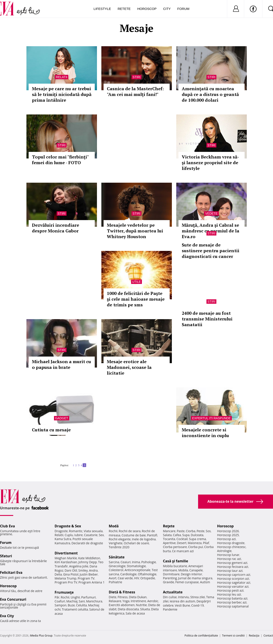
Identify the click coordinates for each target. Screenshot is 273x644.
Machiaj (72, 601)
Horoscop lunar (228, 555)
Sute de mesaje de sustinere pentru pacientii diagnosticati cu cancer (211, 251)
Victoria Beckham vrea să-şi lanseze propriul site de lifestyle (210, 163)
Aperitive (169, 543)
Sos (208, 531)
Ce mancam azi (183, 551)
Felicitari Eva (11, 572)
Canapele (196, 570)
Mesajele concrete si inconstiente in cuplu (205, 433)
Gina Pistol (71, 574)
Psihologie (149, 562)
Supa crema (198, 539)
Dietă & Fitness (122, 592)
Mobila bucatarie (175, 566)
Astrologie (224, 551)
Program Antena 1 (92, 582)
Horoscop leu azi (229, 594)
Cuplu (69, 535)
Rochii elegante (120, 539)
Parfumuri (88, 597)
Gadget (62, 418)
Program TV (86, 578)
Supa (186, 535)
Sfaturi (6, 556)
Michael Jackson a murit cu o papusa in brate (61, 364)
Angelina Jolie (79, 566)
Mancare (169, 531)
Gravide (168, 582)
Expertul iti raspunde (211, 418)
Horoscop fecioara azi (233, 567)
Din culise (170, 597)
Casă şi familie (175, 561)
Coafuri (60, 601)
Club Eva (7, 526)
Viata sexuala (93, 531)
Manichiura (94, 601)
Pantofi (152, 535)
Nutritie (141, 605)
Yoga (126, 601)
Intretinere (138, 601)
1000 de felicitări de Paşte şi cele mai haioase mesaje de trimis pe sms (136, 299)
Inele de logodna (144, 539)
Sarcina (114, 562)
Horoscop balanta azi (232, 598)
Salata (167, 535)
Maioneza (195, 543)
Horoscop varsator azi (233, 586)
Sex (101, 535)
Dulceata (197, 535)
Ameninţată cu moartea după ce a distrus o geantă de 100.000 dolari (210, 94)
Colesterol (116, 570)
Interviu (184, 597)
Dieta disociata (128, 609)
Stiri (137, 77)
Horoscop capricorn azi (234, 575)
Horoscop (147, 9)
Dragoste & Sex (68, 526)
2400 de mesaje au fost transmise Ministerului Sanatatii (207, 319)
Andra (93, 570)
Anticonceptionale (137, 570)
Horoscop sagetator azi (234, 582)
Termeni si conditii (233, 636)
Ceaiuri (126, 562)
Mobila (183, 570)
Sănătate (117, 557)
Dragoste (61, 531)
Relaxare (115, 601)
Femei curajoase (187, 582)
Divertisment (66, 553)
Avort (113, 578)
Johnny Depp (88, 562)
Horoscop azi (226, 539)
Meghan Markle (66, 558)
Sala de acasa (135, 613)
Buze (71, 605)
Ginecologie (117, 566)
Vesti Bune (182, 605)
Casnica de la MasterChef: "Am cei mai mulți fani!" (135, 91)
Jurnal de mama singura (195, 578)
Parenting (170, 578)
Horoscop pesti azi (230, 590)
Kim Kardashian (66, 562)
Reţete (169, 526)
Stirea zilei (198, 597)
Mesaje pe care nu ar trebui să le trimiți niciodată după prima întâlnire (62, 94)
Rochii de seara (130, 531)
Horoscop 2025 (228, 535)
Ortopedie (148, 578)
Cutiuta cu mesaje (51, 430)
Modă (114, 526)
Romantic (76, 531)
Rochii (65, 597)
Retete (124, 9)
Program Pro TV (66, 582)
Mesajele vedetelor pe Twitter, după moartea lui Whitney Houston (135, 231)
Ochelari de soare (136, 543)
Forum (183, 9)
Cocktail (182, 539)
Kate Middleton (89, 558)
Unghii (75, 597)
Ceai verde (125, 578)
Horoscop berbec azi (232, 602)
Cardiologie (128, 574)
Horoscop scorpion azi (233, 579)
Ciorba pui (196, 547)
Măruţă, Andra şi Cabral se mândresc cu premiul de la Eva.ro (211, 231)
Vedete (211, 213)
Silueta (145, 609)
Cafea (177, 535)
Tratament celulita (75, 609)
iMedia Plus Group (41, 636)
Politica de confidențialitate (201, 636)
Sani (82, 601)
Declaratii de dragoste (87, 543)
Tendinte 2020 (119, 547)
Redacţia (254, 636)
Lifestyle (102, 9)
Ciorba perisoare (175, 547)
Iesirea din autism (182, 601)
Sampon (61, 605)
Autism (205, 582)
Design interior (191, 574)
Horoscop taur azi (230, 571)
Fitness (123, 597)
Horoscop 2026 (228, 531)
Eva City (7, 616)
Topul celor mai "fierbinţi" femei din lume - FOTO (60, 160)
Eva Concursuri (13, 599)
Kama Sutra (63, 539)
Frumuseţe (64, 592)
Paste (181, 531)
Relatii (62, 77)
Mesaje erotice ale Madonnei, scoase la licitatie (129, 367)
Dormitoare (171, 574)
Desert (182, 543)
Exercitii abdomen (122, 605)
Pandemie (170, 609)
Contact (268, 636)
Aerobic (153, 601)
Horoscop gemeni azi (232, 563)
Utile (137, 282)
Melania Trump (66, 578)
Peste (201, 531)
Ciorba (191, 531)
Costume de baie (134, 535)
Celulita (81, 605)
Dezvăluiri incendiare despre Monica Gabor (56, 228)
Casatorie (91, 535)
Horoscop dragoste (231, 543)
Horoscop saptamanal (233, 606)
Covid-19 (198, 605)
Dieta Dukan (138, 597)
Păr (57, 597)
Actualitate (173, 592)
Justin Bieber (89, 574)
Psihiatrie (116, 582)
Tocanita (169, 539)
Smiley (83, 570)
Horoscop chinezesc (231, 547)
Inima (136, 562)
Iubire (78, 535)
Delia (58, 574)
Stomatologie (136, 566)
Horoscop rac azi (229, 559)
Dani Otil (71, 570)
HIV (137, 578)
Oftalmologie (147, 574)
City (167, 9)
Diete (113, 597)
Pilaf (206, 543)
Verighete (116, 543)
